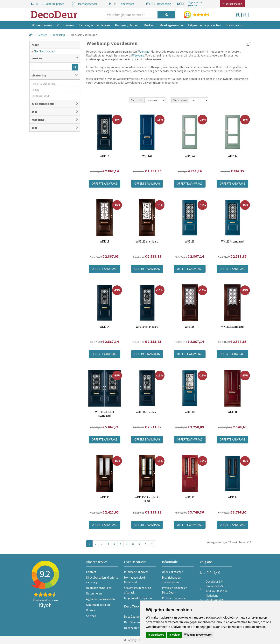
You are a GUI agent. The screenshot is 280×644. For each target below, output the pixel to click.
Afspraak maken (232, 4)
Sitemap (91, 616)
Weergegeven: (180, 100)
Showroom (234, 25)
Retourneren (94, 593)
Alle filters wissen (43, 51)
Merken (149, 25)
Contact (91, 572)
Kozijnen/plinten (127, 25)
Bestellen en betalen (99, 588)
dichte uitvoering (45, 84)
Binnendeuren (42, 25)
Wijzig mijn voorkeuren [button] (198, 635)
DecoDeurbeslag (134, 617)
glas (37, 90)
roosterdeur (42, 96)
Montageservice (171, 25)
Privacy (91, 610)
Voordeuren (65, 25)
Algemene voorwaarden (100, 599)
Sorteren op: (137, 100)
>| (152, 544)
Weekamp (59, 35)
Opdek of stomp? (172, 572)
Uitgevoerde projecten (204, 25)
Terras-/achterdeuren (94, 25)
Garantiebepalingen (98, 605)
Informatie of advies (136, 572)
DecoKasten (132, 628)
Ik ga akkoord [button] (156, 635)
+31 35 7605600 (215, 600)
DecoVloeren (132, 622)
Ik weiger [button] (174, 635)
